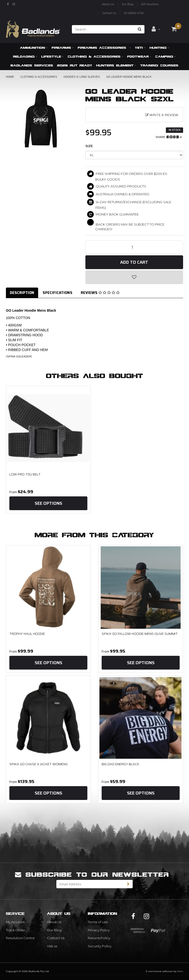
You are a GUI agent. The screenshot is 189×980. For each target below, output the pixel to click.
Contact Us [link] (56, 938)
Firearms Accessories (104, 48)
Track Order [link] (16, 930)
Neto (180, 971)
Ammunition (34, 48)
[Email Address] (90, 884)
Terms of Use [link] (98, 922)
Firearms (63, 48)
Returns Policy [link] (99, 938)
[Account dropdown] (156, 29)
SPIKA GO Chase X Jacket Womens (39, 764)
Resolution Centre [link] (20, 938)
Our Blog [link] (54, 930)
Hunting (159, 48)
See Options (48, 503)
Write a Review (162, 115)
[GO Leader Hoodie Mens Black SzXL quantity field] (134, 247)
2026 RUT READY (75, 65)
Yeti (140, 48)
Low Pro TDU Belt (25, 474)
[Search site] (140, 29)
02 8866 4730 (134, 13)
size (89, 146)
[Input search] (103, 29)
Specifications (57, 293)
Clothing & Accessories (95, 56)
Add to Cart (134, 262)
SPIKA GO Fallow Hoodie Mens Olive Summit (140, 634)
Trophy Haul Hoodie (27, 634)
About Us (108, 4)
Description (22, 293)
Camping (166, 56)
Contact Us (109, 13)
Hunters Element (116, 65)
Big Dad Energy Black (120, 764)
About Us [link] (54, 922)
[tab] (22, 293)
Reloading (25, 56)
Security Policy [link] (100, 946)
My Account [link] (15, 922)
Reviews (100, 293)
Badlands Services (32, 65)
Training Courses (159, 65)
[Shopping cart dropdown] (174, 29)
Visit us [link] (52, 946)
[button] (134, 277)
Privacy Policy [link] (99, 930)
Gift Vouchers (150, 4)
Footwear (139, 56)
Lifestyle (53, 56)
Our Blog (128, 4)
